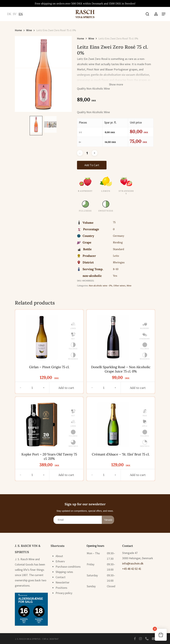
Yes (115, 276)
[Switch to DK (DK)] (9, 14)
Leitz (116, 256)
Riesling (118, 242)
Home (18, 30)
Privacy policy (64, 593)
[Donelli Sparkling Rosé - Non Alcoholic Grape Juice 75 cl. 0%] (113, 337)
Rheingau (119, 262)
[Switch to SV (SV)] (15, 14)
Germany (119, 236)
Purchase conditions (68, 567)
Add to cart (92, 165)
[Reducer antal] (20, 388)
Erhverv (60, 561)
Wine (29, 30)
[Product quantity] (87, 153)
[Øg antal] (44, 388)
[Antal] (32, 388)
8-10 (116, 269)
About (59, 556)
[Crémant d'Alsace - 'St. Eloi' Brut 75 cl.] (113, 425)
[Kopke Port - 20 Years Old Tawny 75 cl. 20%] (42, 425)
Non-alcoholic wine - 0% (101, 286)
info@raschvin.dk (133, 563)
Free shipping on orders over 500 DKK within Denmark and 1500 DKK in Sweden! (85, 3)
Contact (61, 577)
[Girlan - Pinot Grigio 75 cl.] (42, 337)
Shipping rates (64, 572)
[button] (164, 14)
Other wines (119, 286)
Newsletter (62, 582)
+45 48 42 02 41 (132, 569)
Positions (61, 588)
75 (114, 222)
